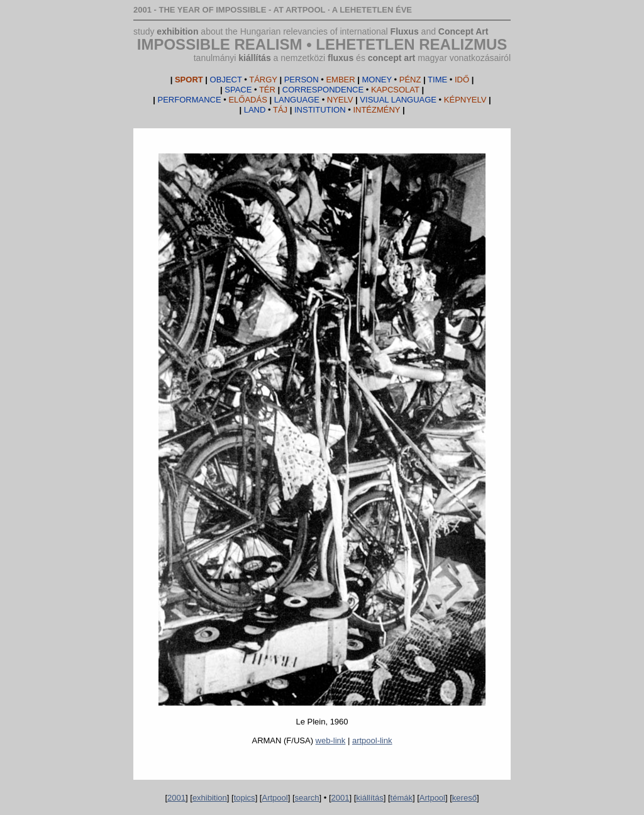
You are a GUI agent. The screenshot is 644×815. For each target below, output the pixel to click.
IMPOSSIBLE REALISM (220, 44)
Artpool (275, 798)
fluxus (341, 58)
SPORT (189, 80)
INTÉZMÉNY (347, 110)
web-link (331, 740)
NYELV (314, 100)
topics (245, 798)
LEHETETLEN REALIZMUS (411, 44)
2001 (176, 798)
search (307, 798)
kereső (464, 798)
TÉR (250, 90)
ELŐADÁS (213, 100)
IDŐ (448, 80)
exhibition (177, 31)
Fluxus (405, 31)
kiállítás (254, 58)
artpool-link (372, 740)
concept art (391, 58)
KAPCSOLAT (351, 90)
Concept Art (464, 31)
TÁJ (266, 110)
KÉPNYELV (423, 100)
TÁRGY (244, 80)
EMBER (320, 80)
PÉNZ (392, 80)
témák (402, 798)
